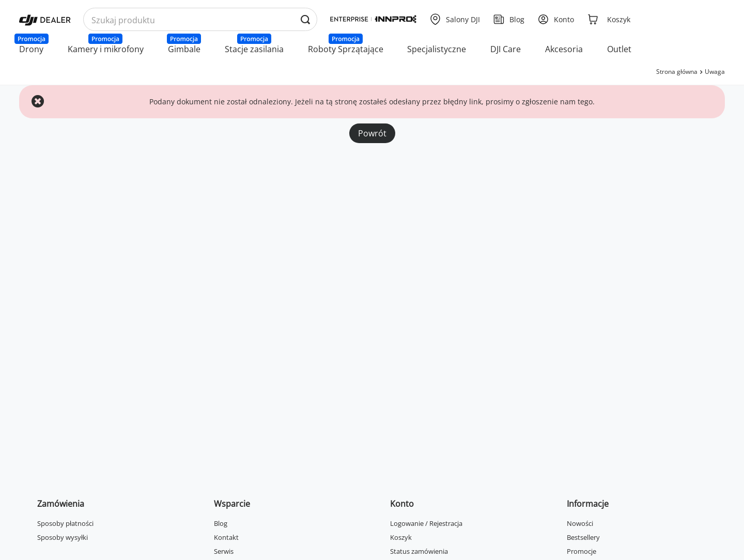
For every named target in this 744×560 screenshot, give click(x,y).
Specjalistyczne (437, 49)
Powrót (372, 133)
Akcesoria (564, 49)
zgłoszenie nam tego (557, 102)
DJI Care (506, 49)
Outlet (619, 49)
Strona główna (677, 72)
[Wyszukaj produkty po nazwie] (200, 20)
